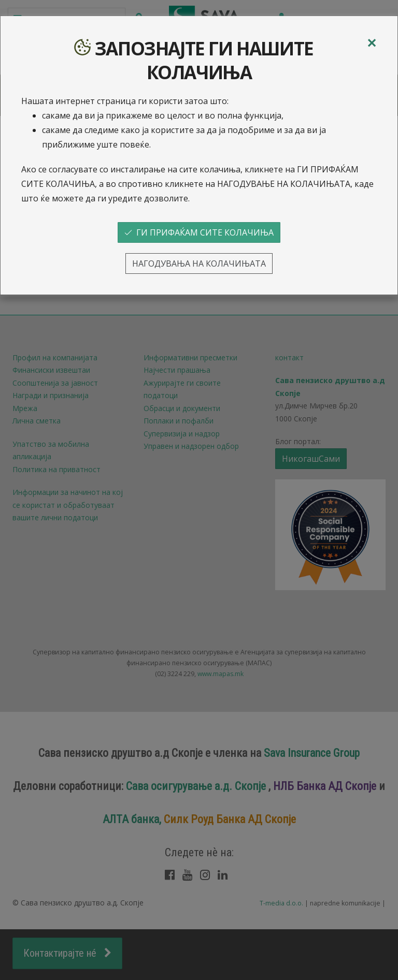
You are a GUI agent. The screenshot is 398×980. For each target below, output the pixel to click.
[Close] (372, 43)
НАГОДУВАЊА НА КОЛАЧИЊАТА (199, 264)
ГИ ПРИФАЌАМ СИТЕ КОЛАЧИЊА (199, 232)
